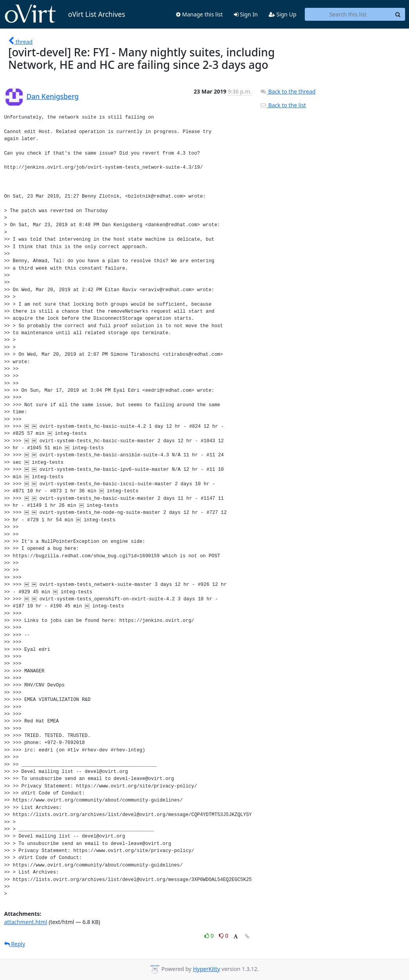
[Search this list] (348, 14)
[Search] (398, 14)
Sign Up (283, 14)
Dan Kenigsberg (53, 96)
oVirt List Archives (65, 14)
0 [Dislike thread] (224, 936)
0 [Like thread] (210, 936)
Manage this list (199, 14)
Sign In (246, 14)
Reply (15, 944)
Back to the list (283, 105)
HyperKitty (206, 969)
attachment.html (26, 922)
